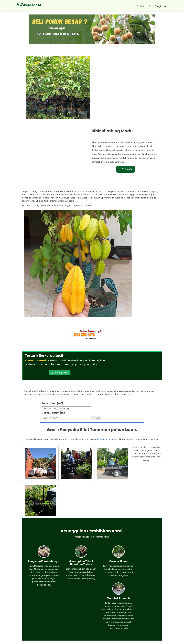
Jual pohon (95, 641)
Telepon (36, 621)
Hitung (96, 354)
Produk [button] (141, 6)
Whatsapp (37, 614)
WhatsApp (127, 97)
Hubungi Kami (106, 304)
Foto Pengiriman (158, 6)
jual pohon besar (105, 375)
